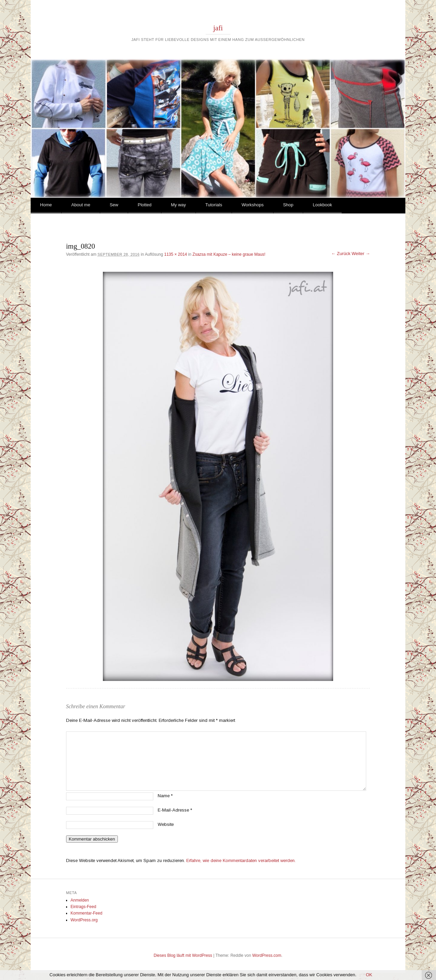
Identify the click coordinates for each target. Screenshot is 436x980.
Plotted (144, 205)
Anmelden (80, 900)
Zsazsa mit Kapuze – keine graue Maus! (229, 254)
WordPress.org (84, 920)
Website (166, 824)
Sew (114, 205)
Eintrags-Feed (83, 907)
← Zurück (341, 254)
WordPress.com (267, 955)
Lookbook (322, 205)
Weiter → (361, 254)
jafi (218, 28)
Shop (288, 205)
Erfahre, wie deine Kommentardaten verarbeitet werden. (241, 860)
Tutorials (214, 205)
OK (369, 975)
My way (178, 205)
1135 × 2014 (176, 254)
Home (46, 205)
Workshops (253, 205)
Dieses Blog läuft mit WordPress (183, 955)
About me (81, 205)
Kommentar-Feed (86, 913)
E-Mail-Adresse (175, 810)
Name (165, 796)
